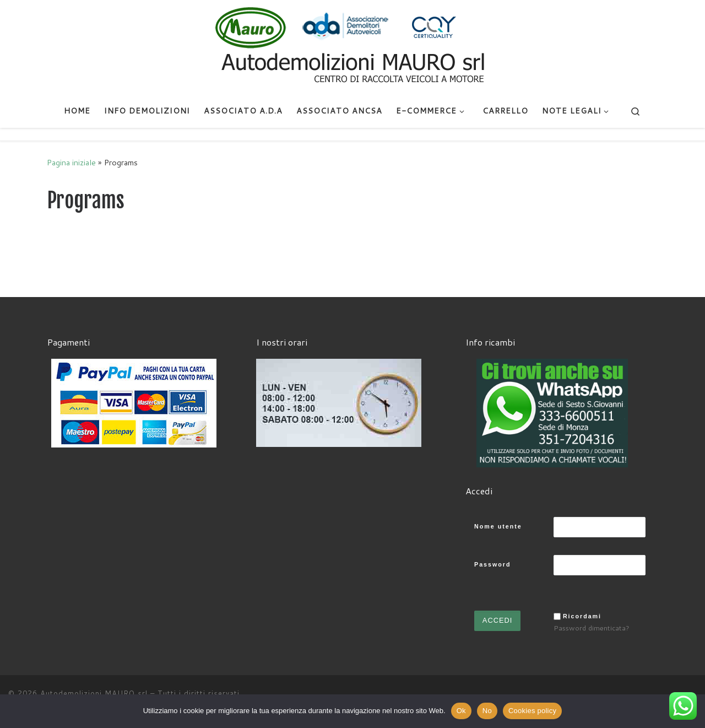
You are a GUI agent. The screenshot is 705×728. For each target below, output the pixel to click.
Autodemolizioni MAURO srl (94, 693)
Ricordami (582, 616)
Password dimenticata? (592, 628)
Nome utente (498, 526)
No (487, 711)
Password (492, 564)
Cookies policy (532, 711)
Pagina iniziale (71, 162)
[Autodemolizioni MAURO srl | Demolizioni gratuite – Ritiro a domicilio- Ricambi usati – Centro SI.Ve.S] (352, 46)
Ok (461, 711)
